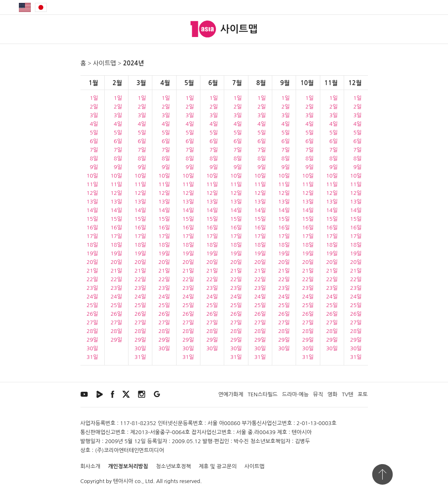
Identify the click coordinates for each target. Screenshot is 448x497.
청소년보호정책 (173, 466)
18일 (92, 245)
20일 (92, 262)
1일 (94, 98)
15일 (92, 219)
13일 (92, 202)
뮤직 (318, 394)
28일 (92, 331)
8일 (94, 158)
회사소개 (91, 466)
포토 (363, 394)
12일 (92, 193)
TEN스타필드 (263, 394)
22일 (92, 279)
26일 (92, 314)
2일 (94, 107)
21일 (92, 271)
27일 (92, 322)
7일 (94, 150)
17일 (92, 236)
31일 (92, 357)
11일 (92, 184)
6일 (94, 141)
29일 (92, 340)
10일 (92, 176)
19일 (92, 253)
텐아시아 (123, 481)
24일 (92, 297)
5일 (94, 133)
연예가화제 (231, 394)
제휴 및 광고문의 (218, 466)
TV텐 (347, 394)
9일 (94, 167)
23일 (92, 288)
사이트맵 (104, 63)
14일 (92, 210)
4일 (94, 124)
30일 (92, 348)
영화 (332, 394)
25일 (92, 305)
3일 (94, 115)
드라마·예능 (295, 394)
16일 (92, 228)
